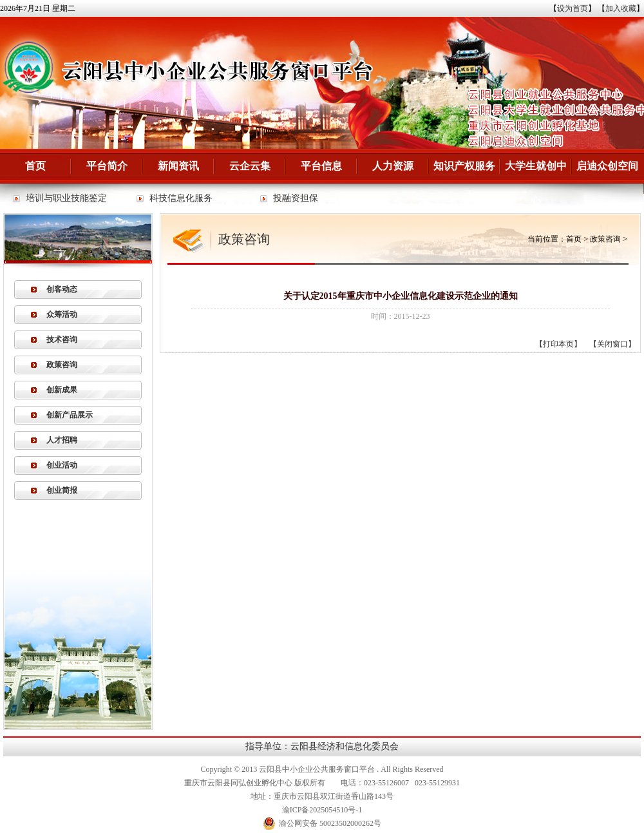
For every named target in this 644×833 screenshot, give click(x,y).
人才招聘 (62, 440)
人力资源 (393, 166)
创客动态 (62, 289)
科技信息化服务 (181, 198)
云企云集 (250, 166)
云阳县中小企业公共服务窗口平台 (317, 769)
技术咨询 (62, 340)
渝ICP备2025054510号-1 (322, 810)
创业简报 (62, 490)
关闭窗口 (612, 344)
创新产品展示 (70, 415)
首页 (35, 166)
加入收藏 (621, 8)
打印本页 (558, 344)
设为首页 (573, 8)
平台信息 (321, 166)
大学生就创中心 (536, 172)
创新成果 (62, 390)
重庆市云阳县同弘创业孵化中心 (238, 783)
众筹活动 (62, 314)
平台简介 (107, 166)
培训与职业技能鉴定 (66, 198)
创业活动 (62, 465)
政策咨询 (62, 365)
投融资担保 (296, 198)
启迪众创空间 (607, 166)
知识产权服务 (464, 166)
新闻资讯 (178, 166)
